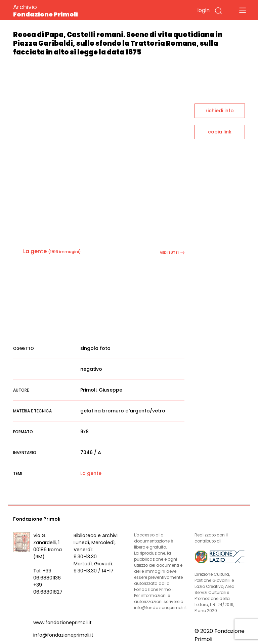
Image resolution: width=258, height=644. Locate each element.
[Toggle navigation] (243, 10)
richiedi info (220, 111)
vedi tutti (172, 253)
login (203, 10)
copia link (220, 132)
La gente (35, 251)
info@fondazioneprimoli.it (63, 635)
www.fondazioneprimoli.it (62, 622)
